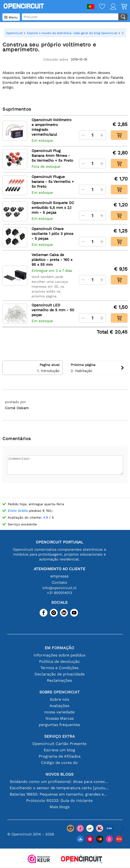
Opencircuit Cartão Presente (59, 744)
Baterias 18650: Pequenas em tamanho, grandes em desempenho (60, 794)
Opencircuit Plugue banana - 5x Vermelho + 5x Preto (53, 182)
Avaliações (59, 706)
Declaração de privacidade (60, 674)
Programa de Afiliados (60, 756)
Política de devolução (59, 661)
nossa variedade (59, 712)
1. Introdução (33, 368)
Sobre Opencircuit (60, 692)
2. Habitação (98, 368)
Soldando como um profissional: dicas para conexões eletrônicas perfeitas (60, 782)
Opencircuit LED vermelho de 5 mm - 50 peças (53, 310)
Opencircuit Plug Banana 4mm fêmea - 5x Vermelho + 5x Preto (52, 156)
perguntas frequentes (59, 725)
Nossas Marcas (60, 718)
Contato (60, 582)
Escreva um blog (59, 750)
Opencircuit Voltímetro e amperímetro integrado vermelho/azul (52, 127)
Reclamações (59, 680)
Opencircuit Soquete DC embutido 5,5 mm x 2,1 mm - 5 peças (53, 208)
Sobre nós (59, 699)
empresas (59, 576)
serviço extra (60, 736)
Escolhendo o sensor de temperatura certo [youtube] (60, 788)
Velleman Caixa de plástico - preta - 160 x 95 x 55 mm (52, 260)
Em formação (59, 648)
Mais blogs (60, 807)
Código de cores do (59, 763)
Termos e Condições (59, 668)
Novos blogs (59, 774)
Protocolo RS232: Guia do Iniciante (59, 801)
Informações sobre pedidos (59, 655)
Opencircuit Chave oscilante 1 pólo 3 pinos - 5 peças (52, 234)
